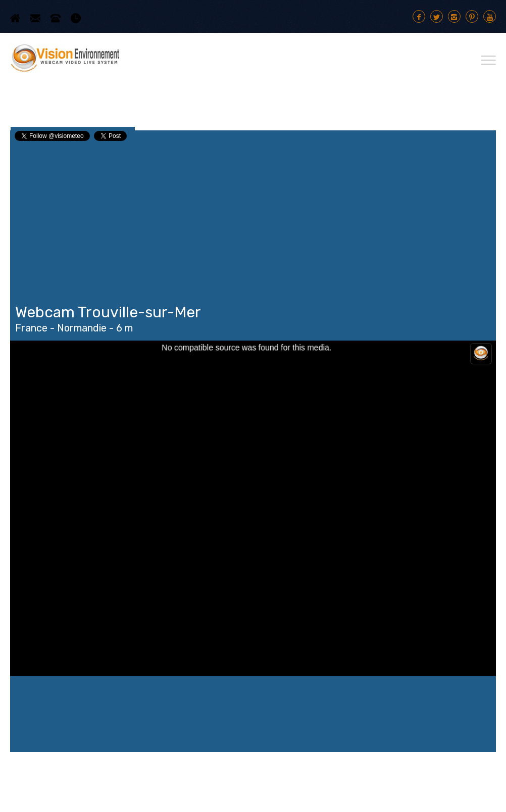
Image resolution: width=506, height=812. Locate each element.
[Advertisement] (253, 218)
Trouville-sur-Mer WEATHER (253, 714)
